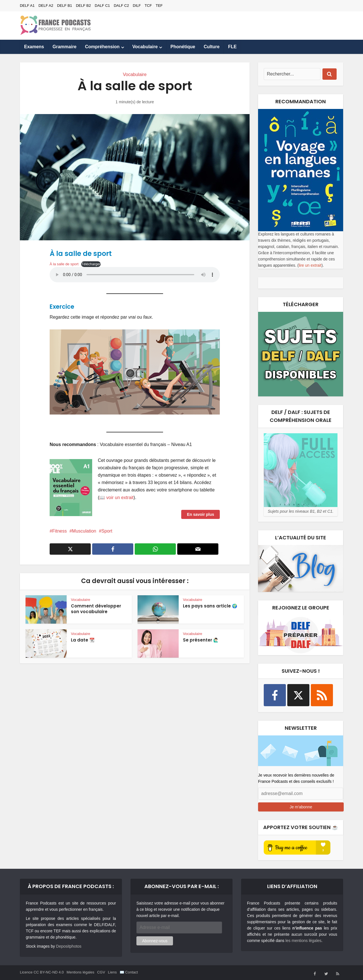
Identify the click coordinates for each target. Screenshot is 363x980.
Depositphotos (69, 946)
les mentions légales (303, 941)
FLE (232, 47)
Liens (112, 972)
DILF (137, 6)
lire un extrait (310, 265)
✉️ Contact (129, 972)
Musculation (84, 531)
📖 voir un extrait (116, 498)
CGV (101, 972)
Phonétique (183, 47)
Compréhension (102, 47)
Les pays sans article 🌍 (210, 606)
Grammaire (65, 47)
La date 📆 (83, 640)
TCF (148, 6)
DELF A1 (27, 6)
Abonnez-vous (155, 941)
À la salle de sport (64, 264)
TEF (159, 6)
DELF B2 (84, 6)
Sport (107, 531)
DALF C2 (121, 6)
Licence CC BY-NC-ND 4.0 (42, 972)
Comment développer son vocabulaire (96, 609)
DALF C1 (102, 6)
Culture (212, 47)
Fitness (60, 531)
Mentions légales (81, 972)
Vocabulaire (145, 47)
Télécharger (91, 264)
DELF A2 (46, 6)
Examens (34, 47)
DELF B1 (65, 6)
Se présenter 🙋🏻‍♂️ (201, 640)
